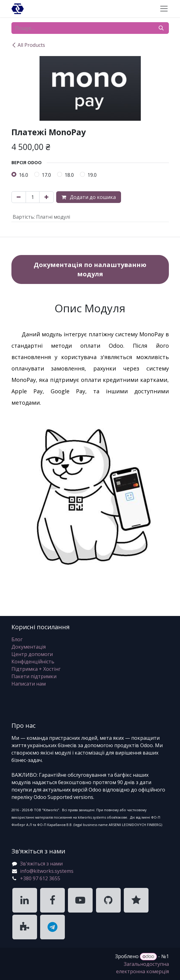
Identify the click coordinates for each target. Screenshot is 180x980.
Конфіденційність (33, 662)
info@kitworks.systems (47, 871)
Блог (17, 639)
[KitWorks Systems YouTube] (80, 900)
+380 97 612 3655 (40, 878)
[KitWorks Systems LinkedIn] (25, 900)
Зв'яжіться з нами (41, 864)
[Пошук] (161, 28)
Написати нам (29, 684)
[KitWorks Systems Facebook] (52, 900)
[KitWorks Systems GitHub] (108, 900)
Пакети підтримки (34, 676)
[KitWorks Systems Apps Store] (25, 927)
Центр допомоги (32, 654)
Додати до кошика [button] (89, 197)
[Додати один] (46, 197)
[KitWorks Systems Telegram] (52, 927)
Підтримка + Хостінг (36, 669)
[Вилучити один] (19, 197)
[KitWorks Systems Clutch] (136, 900)
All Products (28, 45)
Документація (29, 647)
